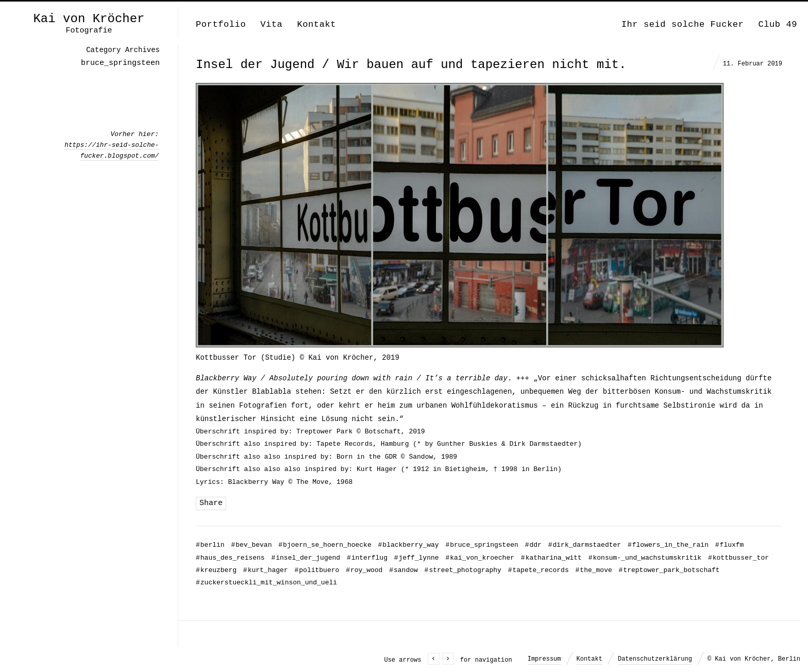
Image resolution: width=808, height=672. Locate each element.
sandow (403, 570)
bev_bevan (251, 545)
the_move (594, 570)
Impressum (544, 659)
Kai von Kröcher (89, 19)
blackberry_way (409, 545)
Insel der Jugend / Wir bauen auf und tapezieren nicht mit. (411, 65)
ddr (533, 545)
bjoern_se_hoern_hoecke (325, 545)
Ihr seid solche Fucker (683, 24)
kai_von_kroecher (480, 558)
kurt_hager (266, 570)
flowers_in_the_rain (668, 545)
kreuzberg (216, 570)
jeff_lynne (417, 558)
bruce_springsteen (482, 545)
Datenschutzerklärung (655, 659)
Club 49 (778, 24)
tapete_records (538, 570)
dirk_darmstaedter (585, 545)
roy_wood (364, 570)
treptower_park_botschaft (669, 570)
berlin (210, 545)
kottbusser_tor (738, 558)
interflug (367, 558)
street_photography (463, 570)
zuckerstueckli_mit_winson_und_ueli (266, 583)
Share (211, 503)
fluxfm (730, 545)
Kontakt (316, 24)
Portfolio (221, 24)
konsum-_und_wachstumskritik (645, 558)
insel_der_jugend (306, 558)
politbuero (317, 570)
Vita (271, 24)
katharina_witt (551, 558)
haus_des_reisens (230, 558)
